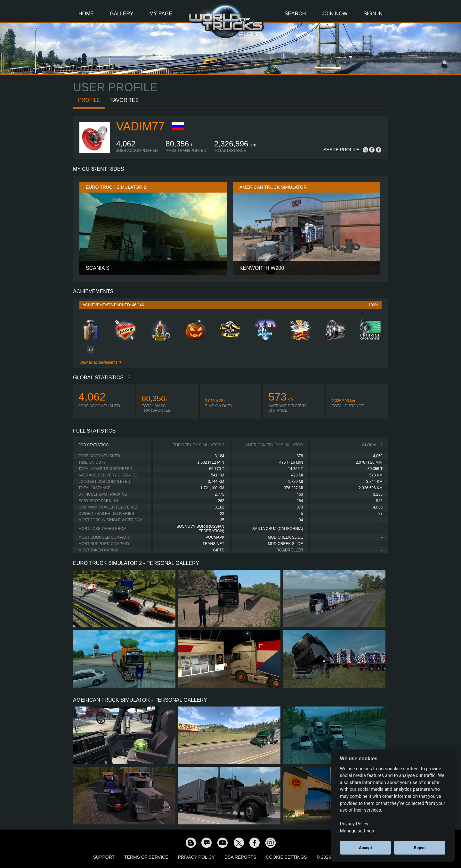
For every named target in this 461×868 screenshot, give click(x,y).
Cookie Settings (286, 857)
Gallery (122, 14)
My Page (161, 14)
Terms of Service (146, 857)
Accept (365, 848)
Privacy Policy (196, 857)
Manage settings (357, 831)
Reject (420, 848)
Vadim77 (140, 126)
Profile (89, 100)
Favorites (124, 100)
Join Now (335, 14)
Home (86, 14)
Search (295, 14)
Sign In (373, 14)
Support (104, 857)
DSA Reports (240, 857)
